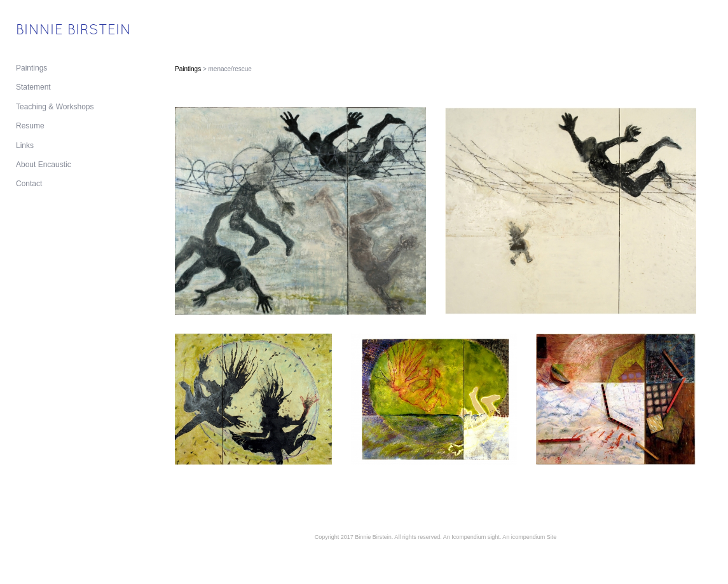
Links (25, 146)
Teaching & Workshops (55, 107)
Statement (33, 87)
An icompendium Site (529, 537)
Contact (29, 184)
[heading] (48, 31)
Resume (30, 126)
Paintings (31, 68)
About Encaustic (44, 165)
